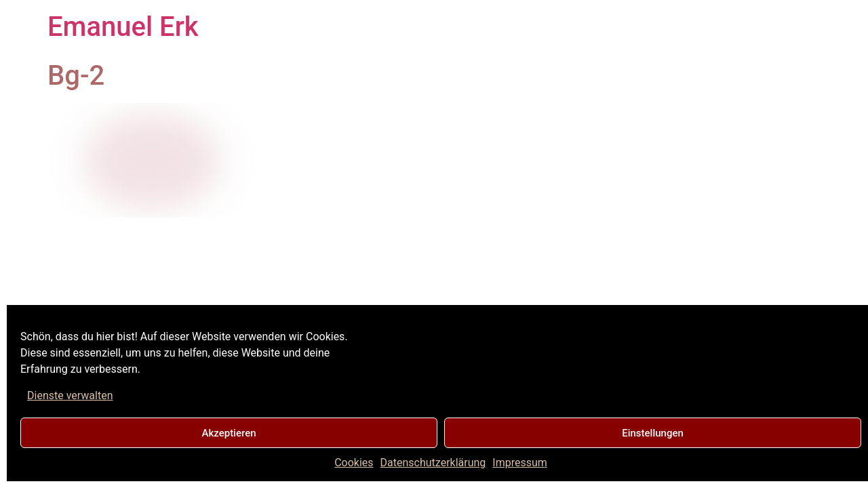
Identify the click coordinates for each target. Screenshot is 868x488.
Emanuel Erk (123, 27)
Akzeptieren (229, 433)
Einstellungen (653, 433)
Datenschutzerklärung (433, 463)
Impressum (520, 463)
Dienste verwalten (70, 395)
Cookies (354, 463)
